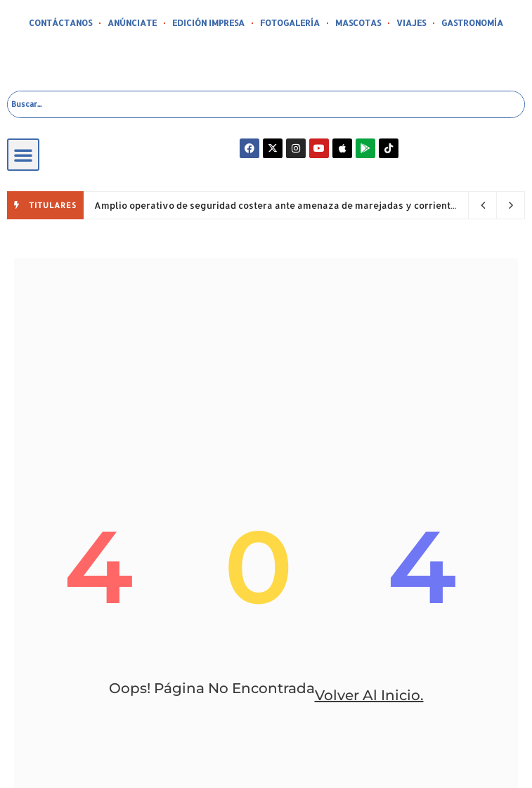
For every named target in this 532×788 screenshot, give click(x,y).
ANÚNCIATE (132, 23)
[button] (23, 155)
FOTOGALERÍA (290, 23)
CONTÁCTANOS (60, 23)
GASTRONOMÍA (472, 23)
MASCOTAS (358, 23)
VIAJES (411, 23)
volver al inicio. (369, 695)
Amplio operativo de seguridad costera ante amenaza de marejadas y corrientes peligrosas (304, 205)
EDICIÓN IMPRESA (208, 23)
